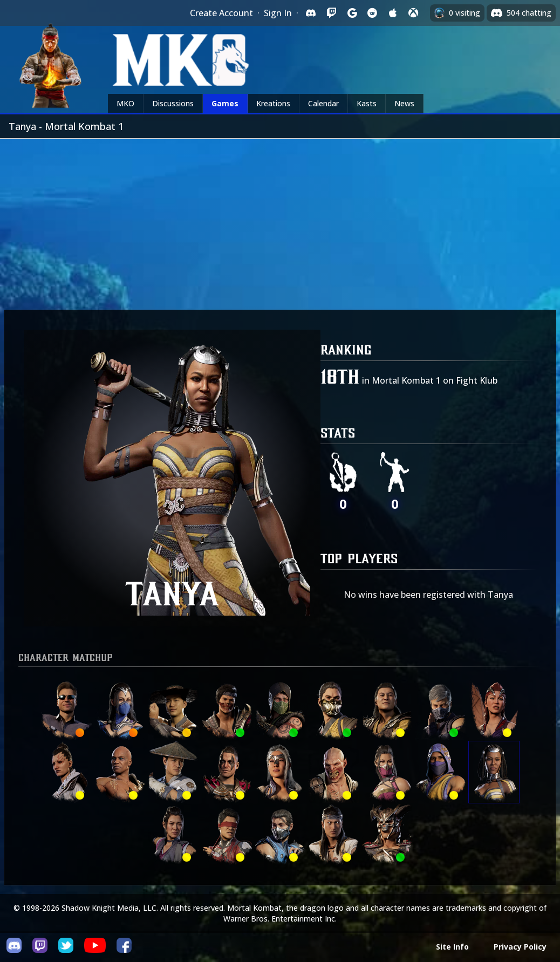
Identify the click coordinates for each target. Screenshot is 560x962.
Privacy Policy (520, 947)
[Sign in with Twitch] (331, 13)
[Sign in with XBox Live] (413, 13)
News (404, 103)
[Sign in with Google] (352, 13)
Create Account (221, 13)
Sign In (278, 13)
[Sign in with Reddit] (372, 13)
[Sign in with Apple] (393, 13)
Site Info (452, 947)
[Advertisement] (280, 220)
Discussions (173, 103)
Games (225, 103)
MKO (125, 103)
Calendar (323, 103)
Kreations (273, 103)
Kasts (367, 103)
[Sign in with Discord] (311, 13)
